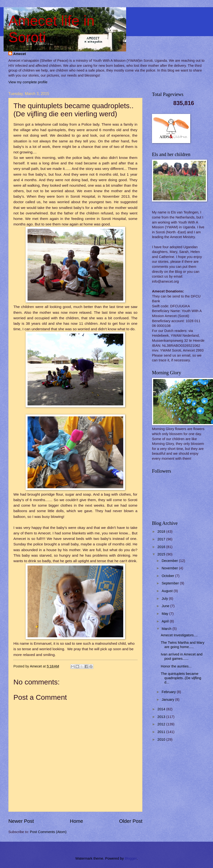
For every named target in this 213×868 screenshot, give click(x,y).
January (168, 700)
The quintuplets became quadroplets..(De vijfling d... (181, 678)
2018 (162, 532)
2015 (162, 554)
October (168, 576)
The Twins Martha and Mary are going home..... (183, 645)
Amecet (20, 54)
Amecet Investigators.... (179, 635)
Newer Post (21, 821)
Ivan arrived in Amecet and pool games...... (182, 656)
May (165, 614)
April (166, 621)
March (167, 629)
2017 (162, 539)
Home (76, 821)
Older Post (131, 821)
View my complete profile (28, 82)
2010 (162, 739)
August (168, 591)
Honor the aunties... (176, 666)
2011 (162, 732)
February (169, 692)
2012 (162, 724)
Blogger (131, 858)
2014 (162, 709)
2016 (162, 547)
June (166, 606)
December (170, 561)
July (165, 599)
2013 (162, 717)
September (171, 583)
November (170, 568)
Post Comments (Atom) (48, 832)
